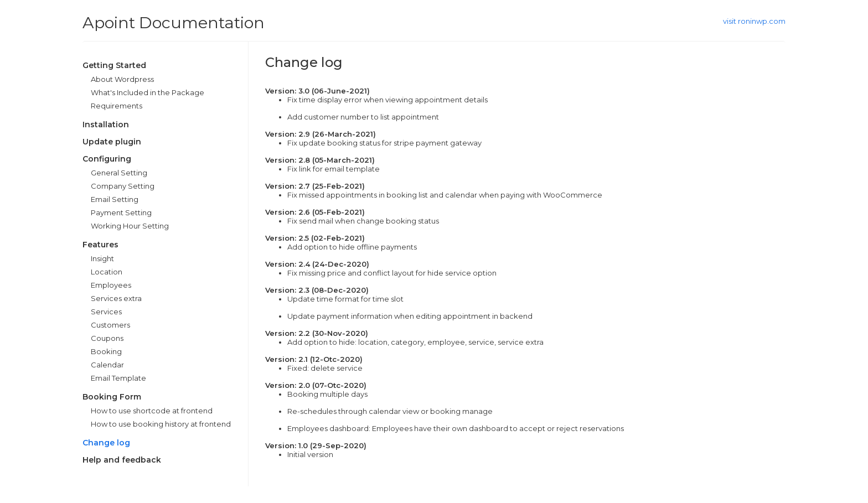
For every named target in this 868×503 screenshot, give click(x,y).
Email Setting (115, 199)
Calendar (107, 365)
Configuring (107, 159)
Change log (106, 443)
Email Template (118, 378)
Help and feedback (122, 460)
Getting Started (114, 65)
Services (106, 312)
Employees (111, 285)
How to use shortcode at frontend (152, 411)
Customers (110, 325)
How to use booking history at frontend (161, 424)
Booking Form (112, 397)
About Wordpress (122, 79)
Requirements (117, 106)
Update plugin (112, 142)
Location (107, 272)
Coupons (107, 338)
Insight (102, 258)
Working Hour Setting (130, 226)
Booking (106, 351)
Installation (106, 125)
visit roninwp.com (754, 21)
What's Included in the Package (148, 92)
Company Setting (123, 186)
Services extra (116, 298)
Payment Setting (121, 212)
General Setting (119, 173)
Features (100, 245)
